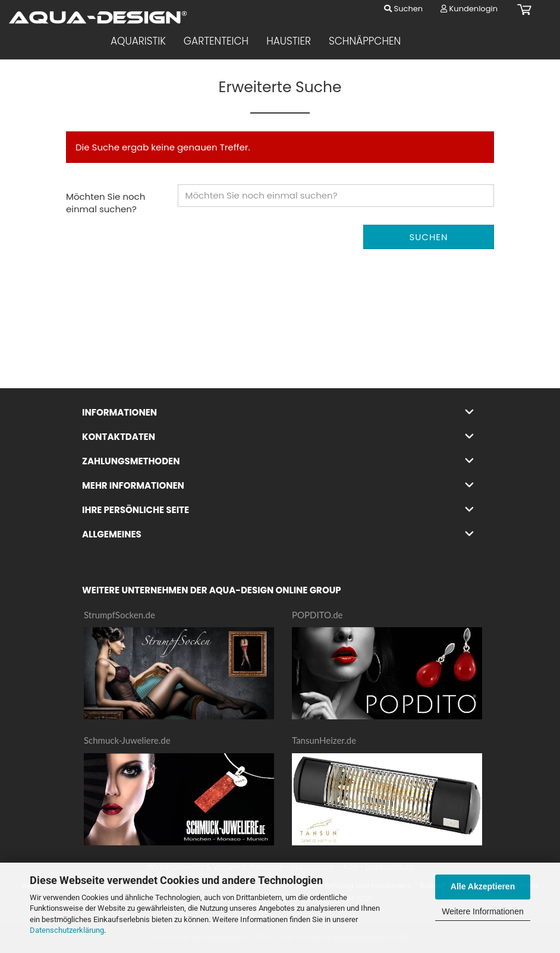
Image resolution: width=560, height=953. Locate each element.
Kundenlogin (469, 9)
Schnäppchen (365, 41)
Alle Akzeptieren (483, 886)
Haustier (289, 41)
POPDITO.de (317, 615)
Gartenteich (216, 41)
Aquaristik (138, 41)
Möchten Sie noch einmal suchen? (106, 203)
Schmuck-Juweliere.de (127, 740)
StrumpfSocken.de (119, 615)
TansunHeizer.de (324, 740)
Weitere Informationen (482, 911)
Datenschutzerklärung (67, 930)
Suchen (403, 9)
